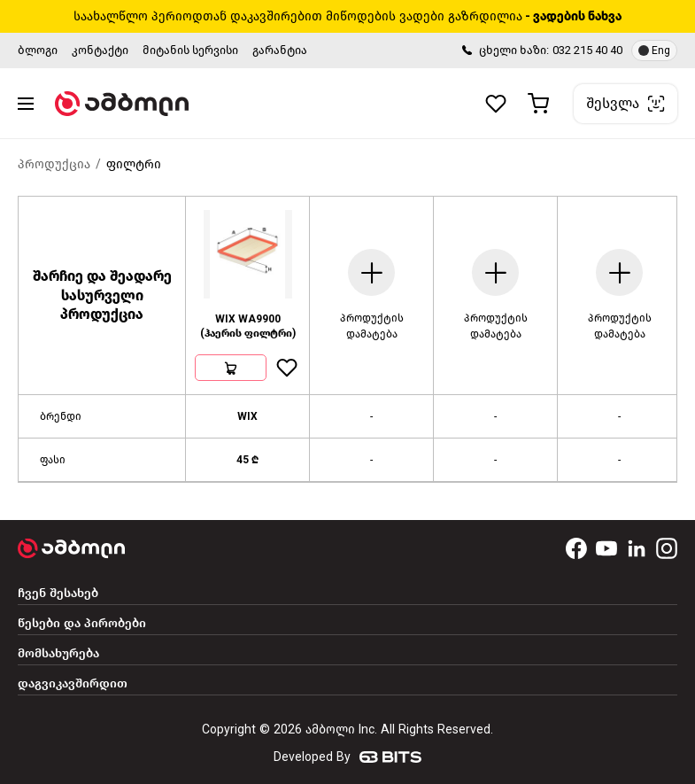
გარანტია (280, 50)
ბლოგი (38, 50)
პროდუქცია (54, 164)
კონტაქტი (100, 50)
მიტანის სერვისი (190, 50)
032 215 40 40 (587, 50)
